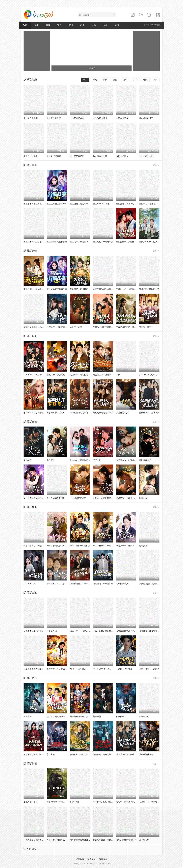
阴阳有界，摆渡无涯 (79, 754)
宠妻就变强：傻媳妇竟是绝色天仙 (108, 375)
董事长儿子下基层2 (55, 413)
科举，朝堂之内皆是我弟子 (105, 631)
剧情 (117, 25)
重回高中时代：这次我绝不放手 (153, 242)
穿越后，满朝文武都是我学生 (106, 327)
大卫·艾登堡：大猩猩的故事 (59, 802)
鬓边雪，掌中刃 (146, 327)
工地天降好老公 (31, 802)
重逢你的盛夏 (122, 118)
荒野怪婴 (97, 716)
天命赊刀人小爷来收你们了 (151, 802)
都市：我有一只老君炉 (80, 546)
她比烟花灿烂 (145, 460)
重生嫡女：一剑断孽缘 (103, 242)
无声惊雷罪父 (122, 584)
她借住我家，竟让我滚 (149, 413)
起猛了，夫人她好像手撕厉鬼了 (61, 716)
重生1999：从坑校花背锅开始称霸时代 (110, 204)
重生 (36, 25)
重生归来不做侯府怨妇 (57, 242)
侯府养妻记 (52, 631)
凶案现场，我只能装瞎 (103, 584)
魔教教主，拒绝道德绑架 (58, 669)
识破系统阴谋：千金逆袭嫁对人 (84, 584)
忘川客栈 (51, 754)
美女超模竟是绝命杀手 (103, 413)
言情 (71, 25)
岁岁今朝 (97, 460)
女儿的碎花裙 (30, 584)
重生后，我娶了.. (31, 156)
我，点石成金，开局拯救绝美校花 (108, 546)
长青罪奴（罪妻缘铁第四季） (152, 631)
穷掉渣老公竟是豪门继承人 (82, 413)
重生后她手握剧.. (147, 156)
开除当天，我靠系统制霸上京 (83, 460)
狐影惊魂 (120, 716)
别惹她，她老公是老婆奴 (104, 498)
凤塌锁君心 (144, 716)
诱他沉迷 (28, 460)
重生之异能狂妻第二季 (57, 289)
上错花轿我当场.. (77, 118)
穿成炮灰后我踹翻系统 (149, 289)
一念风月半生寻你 (124, 669)
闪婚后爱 (143, 498)
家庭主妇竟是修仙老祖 (34, 413)
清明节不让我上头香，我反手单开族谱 (133, 754)
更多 (156, 165)
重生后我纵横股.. (100, 118)
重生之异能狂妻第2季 (56, 204)
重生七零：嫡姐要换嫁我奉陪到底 (39, 204)
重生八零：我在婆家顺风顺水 (37, 242)
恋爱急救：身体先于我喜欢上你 (130, 498)
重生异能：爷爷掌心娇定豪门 (129, 204)
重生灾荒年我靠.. (77, 156)
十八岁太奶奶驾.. (31, 118)
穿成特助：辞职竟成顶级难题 (60, 375)
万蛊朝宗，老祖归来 (79, 289)
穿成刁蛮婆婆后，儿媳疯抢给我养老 (40, 327)
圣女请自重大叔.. (100, 156)
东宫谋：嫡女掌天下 (79, 669)
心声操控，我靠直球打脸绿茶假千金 (63, 327)
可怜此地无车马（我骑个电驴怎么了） (110, 802)
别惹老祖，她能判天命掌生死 (37, 754)
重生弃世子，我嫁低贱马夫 (128, 242)
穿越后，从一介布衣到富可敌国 (130, 289)
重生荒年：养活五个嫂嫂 (81, 242)
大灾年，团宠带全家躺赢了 (128, 802)
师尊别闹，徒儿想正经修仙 (36, 631)
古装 (94, 25)
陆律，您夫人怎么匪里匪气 (59, 546)
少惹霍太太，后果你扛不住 (128, 460)
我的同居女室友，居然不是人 (37, 375)
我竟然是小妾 (122, 413)
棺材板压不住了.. (147, 118)
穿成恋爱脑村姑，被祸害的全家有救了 (133, 327)
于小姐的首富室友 (78, 498)
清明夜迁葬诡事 (146, 754)
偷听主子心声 (76, 327)
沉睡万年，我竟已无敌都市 (82, 375)
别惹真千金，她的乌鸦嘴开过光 (130, 546)
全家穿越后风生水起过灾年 (105, 289)
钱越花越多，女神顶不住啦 (36, 546)
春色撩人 (51, 460)
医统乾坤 (28, 716)
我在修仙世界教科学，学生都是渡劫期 (133, 631)
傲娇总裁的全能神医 (56, 498)
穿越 (48, 25)
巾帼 (118, 375)
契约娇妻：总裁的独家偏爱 (36, 498)
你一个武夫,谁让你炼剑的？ (105, 669)
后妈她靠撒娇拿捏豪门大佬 (151, 584)
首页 (25, 25)
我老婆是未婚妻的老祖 (34, 669)
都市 (82, 25)
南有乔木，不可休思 (56, 584)
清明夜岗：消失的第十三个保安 (107, 754)
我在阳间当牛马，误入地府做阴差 (85, 716)
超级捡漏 (143, 546)
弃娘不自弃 (75, 802)
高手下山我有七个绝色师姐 (151, 375)
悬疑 (105, 25)
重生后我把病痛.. (54, 156)
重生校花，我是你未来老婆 (82, 204)
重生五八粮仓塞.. (54, 118)
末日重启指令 (122, 156)
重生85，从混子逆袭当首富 (151, 204)
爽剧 (59, 25)
